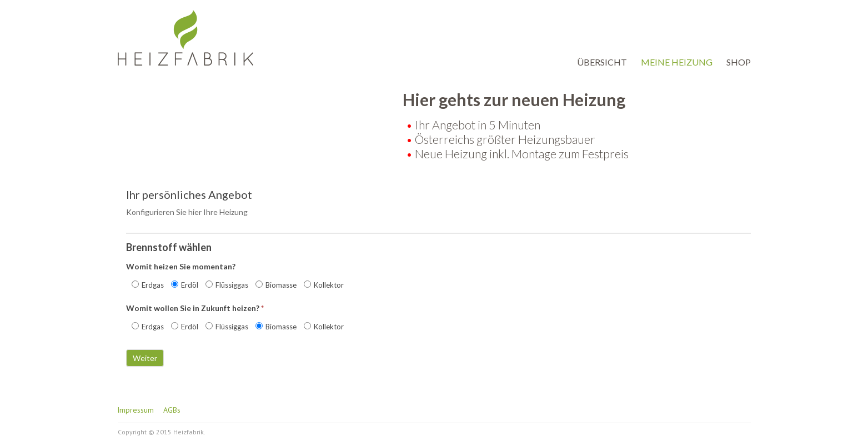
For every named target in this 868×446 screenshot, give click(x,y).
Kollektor (324, 285)
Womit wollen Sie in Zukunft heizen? (195, 308)
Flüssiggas (227, 285)
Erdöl (185, 285)
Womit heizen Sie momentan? (181, 266)
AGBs (172, 410)
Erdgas (148, 285)
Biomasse (276, 285)
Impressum (136, 410)
